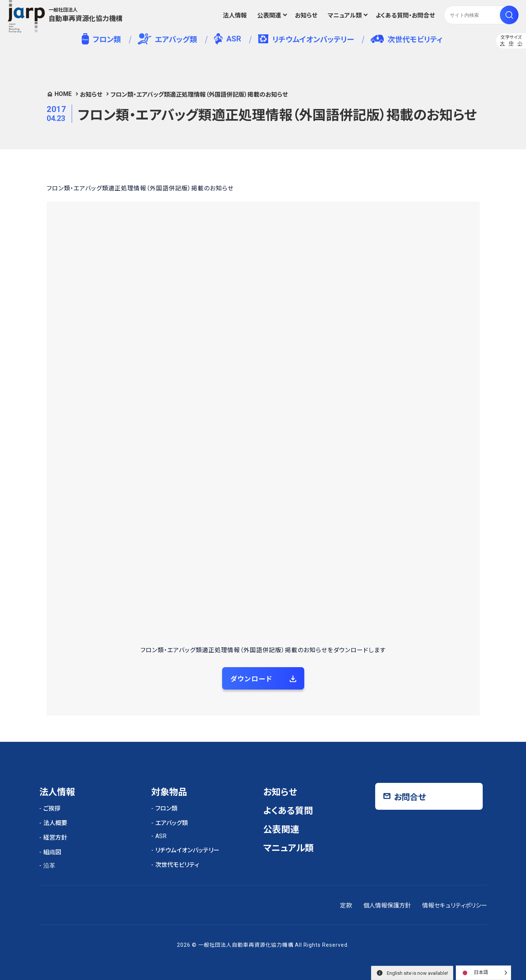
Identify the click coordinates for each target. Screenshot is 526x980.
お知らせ (306, 15)
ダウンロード (251, 679)
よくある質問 (288, 811)
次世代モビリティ (407, 39)
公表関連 (269, 15)
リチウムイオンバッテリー (306, 39)
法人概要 (55, 823)
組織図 (52, 852)
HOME (63, 94)
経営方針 (55, 838)
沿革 (49, 866)
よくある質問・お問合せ (405, 15)
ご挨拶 (52, 808)
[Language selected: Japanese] (483, 973)
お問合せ (410, 797)
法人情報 (235, 15)
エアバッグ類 (167, 39)
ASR (228, 39)
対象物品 (169, 792)
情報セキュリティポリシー (455, 906)
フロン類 (101, 39)
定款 (346, 906)
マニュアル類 (345, 15)
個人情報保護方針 (387, 906)
